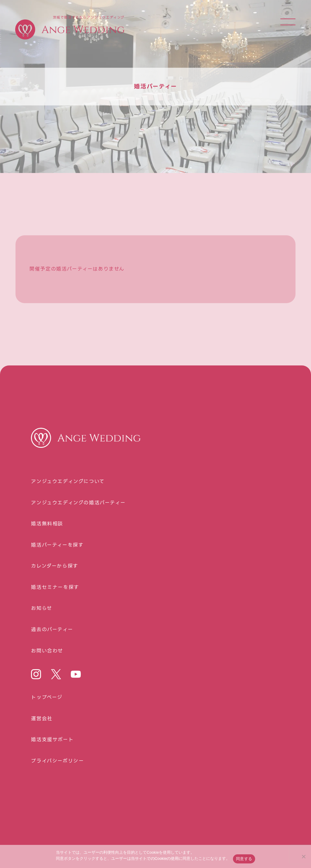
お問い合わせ (47, 651)
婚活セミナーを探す (55, 587)
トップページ (47, 697)
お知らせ (41, 608)
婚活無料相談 (47, 524)
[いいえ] (303, 856)
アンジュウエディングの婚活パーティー (78, 503)
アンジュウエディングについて (68, 482)
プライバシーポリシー (57, 761)
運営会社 (42, 719)
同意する (244, 859)
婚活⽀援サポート (52, 740)
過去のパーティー (52, 630)
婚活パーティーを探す (57, 545)
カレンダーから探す (55, 566)
